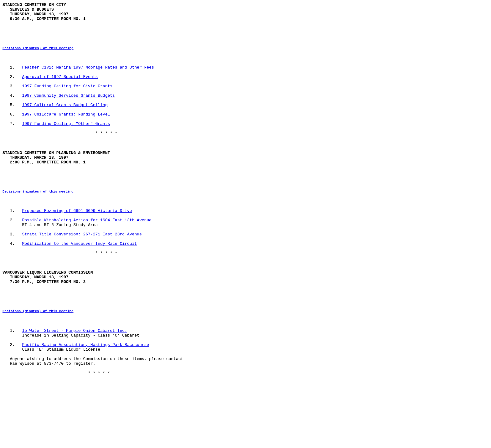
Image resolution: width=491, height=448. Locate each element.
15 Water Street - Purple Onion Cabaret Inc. (74, 385)
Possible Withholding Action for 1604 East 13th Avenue (87, 256)
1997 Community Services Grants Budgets (68, 111)
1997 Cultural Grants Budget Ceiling (65, 122)
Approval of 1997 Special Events (60, 89)
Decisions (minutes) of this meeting (38, 55)
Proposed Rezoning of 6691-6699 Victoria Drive (77, 245)
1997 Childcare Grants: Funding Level (66, 134)
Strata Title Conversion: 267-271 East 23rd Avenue (82, 273)
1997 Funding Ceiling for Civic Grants (67, 100)
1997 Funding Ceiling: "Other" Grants (66, 145)
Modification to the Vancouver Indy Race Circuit (79, 285)
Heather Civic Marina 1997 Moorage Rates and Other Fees (88, 77)
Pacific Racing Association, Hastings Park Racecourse (85, 402)
